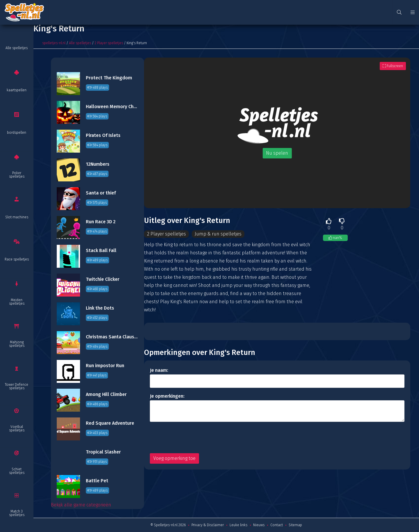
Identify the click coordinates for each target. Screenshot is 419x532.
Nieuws (259, 525)
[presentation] (194, 438)
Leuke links (238, 525)
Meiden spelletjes (17, 302)
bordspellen (17, 133)
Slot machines (17, 217)
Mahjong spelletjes (17, 344)
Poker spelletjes (17, 175)
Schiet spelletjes (17, 471)
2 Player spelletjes (109, 43)
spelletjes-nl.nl (54, 43)
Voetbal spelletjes (17, 429)
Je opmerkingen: (167, 396)
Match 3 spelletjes (17, 513)
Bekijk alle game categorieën (81, 505)
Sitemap (295, 525)
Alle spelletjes (17, 48)
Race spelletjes (17, 259)
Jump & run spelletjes (218, 234)
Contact (277, 525)
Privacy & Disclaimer (208, 525)
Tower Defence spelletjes (17, 386)
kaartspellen (17, 90)
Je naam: (159, 370)
